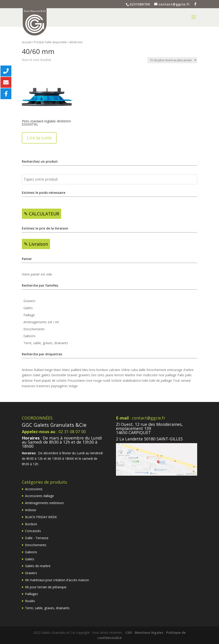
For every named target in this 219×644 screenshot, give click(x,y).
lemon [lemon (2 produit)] (119, 375)
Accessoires (34, 489)
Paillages (31, 594)
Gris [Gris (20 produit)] (94, 375)
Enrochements (36, 545)
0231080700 (140, 4)
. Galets (27, 308)
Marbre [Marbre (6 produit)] (130, 375)
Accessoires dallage (39, 496)
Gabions (31, 552)
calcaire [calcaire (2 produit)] (115, 370)
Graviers (31, 573)
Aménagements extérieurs (44, 503)
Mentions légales (149, 633)
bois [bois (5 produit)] (92, 370)
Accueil (27, 42)
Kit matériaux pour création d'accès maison (57, 580)
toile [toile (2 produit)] (145, 380)
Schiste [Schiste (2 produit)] (116, 380)
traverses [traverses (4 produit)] (29, 386)
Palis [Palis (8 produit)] (181, 375)
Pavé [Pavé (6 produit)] (37, 380)
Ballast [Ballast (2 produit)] (39, 370)
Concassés (33, 531)
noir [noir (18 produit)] (162, 375)
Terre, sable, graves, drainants (47, 608)
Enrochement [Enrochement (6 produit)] (156, 370)
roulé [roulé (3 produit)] (107, 380)
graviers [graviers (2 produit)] (84, 375)
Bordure (31, 524)
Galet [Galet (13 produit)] (37, 375)
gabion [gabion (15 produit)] (27, 375)
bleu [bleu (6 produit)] (85, 370)
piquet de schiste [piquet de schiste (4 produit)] (54, 380)
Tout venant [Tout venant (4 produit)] (182, 380)
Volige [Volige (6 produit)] (73, 386)
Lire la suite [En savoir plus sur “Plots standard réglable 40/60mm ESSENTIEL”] (39, 138)
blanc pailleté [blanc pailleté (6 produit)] (72, 370)
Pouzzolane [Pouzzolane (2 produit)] (76, 380)
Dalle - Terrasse (37, 538)
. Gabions (29, 336)
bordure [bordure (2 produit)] (102, 370)
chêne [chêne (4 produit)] (125, 370)
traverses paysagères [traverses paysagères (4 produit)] (52, 386)
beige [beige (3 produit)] (49, 370)
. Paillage (28, 315)
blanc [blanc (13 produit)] (58, 370)
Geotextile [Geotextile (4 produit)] (59, 375)
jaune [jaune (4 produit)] (109, 375)
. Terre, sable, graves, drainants (45, 343)
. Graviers (29, 301)
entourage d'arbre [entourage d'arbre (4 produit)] (180, 370)
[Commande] (172, 60)
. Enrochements (33, 329)
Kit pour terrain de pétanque (46, 587)
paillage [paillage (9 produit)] (171, 375)
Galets (30, 559)
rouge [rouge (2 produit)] (98, 380)
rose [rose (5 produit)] (89, 380)
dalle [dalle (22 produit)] (142, 370)
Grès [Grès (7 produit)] (101, 375)
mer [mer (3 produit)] (139, 375)
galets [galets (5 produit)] (46, 375)
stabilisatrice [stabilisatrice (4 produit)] (132, 380)
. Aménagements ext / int (40, 322)
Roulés (30, 601)
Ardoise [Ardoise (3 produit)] (27, 370)
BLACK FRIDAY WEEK (41, 517)
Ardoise (31, 510)
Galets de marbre (38, 566)
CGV (129, 633)
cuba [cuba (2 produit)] (134, 370)
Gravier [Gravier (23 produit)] (72, 375)
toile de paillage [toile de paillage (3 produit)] (160, 380)
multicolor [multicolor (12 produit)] (150, 375)
